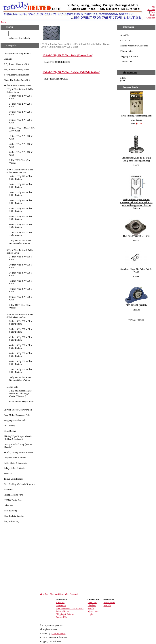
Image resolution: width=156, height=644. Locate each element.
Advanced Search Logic (20, 38)
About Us (125, 35)
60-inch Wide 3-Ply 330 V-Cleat (21, 298)
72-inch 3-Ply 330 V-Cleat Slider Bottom (21, 371)
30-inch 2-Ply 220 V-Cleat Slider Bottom (21, 194)
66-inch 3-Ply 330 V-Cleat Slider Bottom (21, 363)
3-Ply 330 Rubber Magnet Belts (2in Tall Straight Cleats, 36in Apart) (21, 393)
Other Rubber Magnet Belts (21, 402)
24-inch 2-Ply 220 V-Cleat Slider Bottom (21, 186)
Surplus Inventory (12, 521)
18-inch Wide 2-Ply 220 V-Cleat (21, 97)
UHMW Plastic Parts (13, 500)
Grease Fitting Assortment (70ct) (136, 116)
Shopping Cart (130, 72)
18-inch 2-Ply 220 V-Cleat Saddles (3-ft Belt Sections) (71, 72)
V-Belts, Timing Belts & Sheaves (18, 452)
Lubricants (8, 505)
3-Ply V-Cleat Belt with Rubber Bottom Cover (20, 252)
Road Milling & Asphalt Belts (17, 415)
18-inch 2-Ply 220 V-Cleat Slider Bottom (21, 178)
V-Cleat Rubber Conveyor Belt (17, 85)
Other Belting (10, 431)
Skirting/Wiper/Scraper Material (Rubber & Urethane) (18, 438)
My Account (151, 8)
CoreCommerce (58, 633)
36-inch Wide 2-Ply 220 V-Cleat (21, 121)
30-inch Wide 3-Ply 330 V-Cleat (21, 266)
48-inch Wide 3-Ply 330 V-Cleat (21, 290)
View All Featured (136, 320)
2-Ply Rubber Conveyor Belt (16, 64)
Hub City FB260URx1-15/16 (136, 236)
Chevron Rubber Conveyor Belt (18, 410)
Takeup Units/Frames (13, 479)
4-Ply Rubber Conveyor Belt (16, 75)
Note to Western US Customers (134, 46)
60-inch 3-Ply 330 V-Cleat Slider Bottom (21, 355)
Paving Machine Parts (13, 495)
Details (136, 128)
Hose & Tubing (11, 511)
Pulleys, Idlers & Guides (15, 468)
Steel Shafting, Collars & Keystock (19, 484)
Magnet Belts (12, 387)
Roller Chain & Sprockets (15, 463)
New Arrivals (109, 602)
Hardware (8, 489)
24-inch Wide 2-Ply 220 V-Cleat (21, 105)
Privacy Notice (127, 51)
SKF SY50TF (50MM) (136, 305)
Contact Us (125, 40)
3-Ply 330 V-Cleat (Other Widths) (20, 306)
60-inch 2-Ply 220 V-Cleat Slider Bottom (21, 226)
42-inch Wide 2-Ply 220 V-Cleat (21, 137)
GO (6, 33)
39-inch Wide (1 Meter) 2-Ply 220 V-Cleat (22, 129)
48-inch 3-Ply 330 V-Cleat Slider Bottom (21, 347)
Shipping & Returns (129, 56)
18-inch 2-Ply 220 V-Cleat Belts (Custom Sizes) (68, 55)
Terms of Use (126, 62)
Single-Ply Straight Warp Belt (17, 80)
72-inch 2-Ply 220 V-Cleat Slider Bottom (21, 234)
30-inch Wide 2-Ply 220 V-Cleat (21, 113)
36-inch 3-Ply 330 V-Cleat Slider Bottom (21, 331)
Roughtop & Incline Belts (15, 420)
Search (63, 594)
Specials (107, 605)
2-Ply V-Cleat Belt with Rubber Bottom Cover (20, 91)
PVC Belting (9, 426)
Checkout (151, 18)
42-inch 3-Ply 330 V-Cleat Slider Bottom (21, 339)
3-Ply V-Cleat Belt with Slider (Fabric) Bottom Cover (20, 316)
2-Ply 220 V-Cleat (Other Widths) (20, 162)
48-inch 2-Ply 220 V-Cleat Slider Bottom (21, 218)
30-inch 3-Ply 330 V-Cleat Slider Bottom (21, 322)
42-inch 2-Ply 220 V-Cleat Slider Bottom (21, 210)
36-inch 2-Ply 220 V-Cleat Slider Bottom (21, 202)
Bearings (8, 59)
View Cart (153, 14)
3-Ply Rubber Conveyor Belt (16, 69)
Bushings (8, 474)
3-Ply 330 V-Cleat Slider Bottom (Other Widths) (20, 379)
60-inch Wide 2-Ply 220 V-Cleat (21, 154)
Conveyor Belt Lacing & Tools (17, 54)
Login (4, 22)
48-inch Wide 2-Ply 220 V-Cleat (21, 145)
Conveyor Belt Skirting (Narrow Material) (18, 446)
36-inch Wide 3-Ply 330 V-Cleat (21, 274)
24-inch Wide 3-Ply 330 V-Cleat (21, 258)
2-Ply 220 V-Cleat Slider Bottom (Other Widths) (20, 242)
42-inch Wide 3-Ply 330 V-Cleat (21, 282)
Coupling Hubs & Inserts (15, 458)
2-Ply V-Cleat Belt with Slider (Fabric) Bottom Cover (20, 171)
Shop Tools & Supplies (14, 516)
